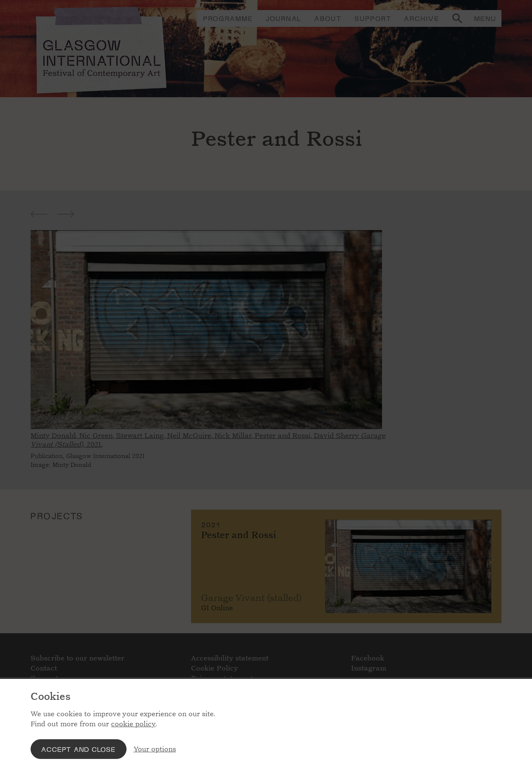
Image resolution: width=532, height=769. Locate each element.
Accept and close (78, 749)
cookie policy (133, 724)
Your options (155, 749)
